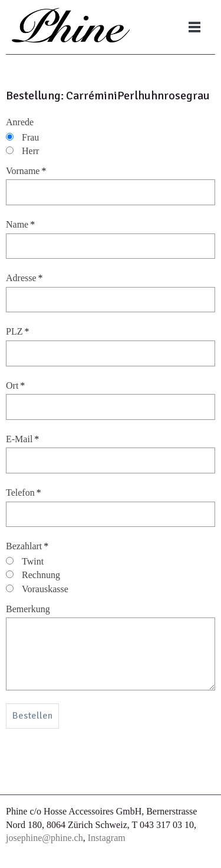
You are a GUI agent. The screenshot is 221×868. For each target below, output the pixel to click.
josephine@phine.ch (44, 838)
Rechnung (33, 575)
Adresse (24, 278)
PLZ (17, 331)
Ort (15, 385)
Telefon (24, 493)
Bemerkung (28, 609)
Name (20, 224)
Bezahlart (27, 546)
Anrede (20, 122)
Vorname (26, 171)
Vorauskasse (37, 589)
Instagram (107, 838)
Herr (22, 151)
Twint (25, 561)
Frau (22, 137)
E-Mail (22, 439)
